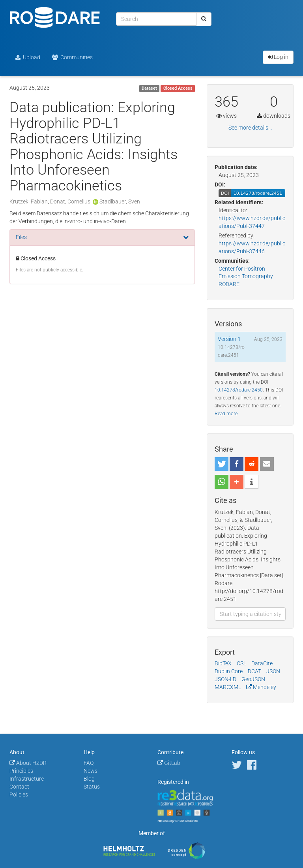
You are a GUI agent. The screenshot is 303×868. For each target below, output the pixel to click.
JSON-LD (225, 679)
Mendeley (261, 687)
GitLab (169, 763)
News (91, 771)
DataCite (262, 663)
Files (21, 237)
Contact (19, 787)
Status (92, 787)
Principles (21, 771)
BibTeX (223, 663)
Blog (89, 779)
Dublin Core (229, 671)
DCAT (254, 671)
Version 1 (229, 339)
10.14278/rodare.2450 (239, 390)
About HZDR (28, 763)
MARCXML (228, 687)
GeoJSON (253, 679)
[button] (222, 464)
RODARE (229, 284)
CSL (241, 663)
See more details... (250, 128)
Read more (226, 414)
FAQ (89, 763)
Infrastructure (27, 779)
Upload (28, 57)
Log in (278, 57)
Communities (72, 57)
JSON (273, 671)
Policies (19, 795)
